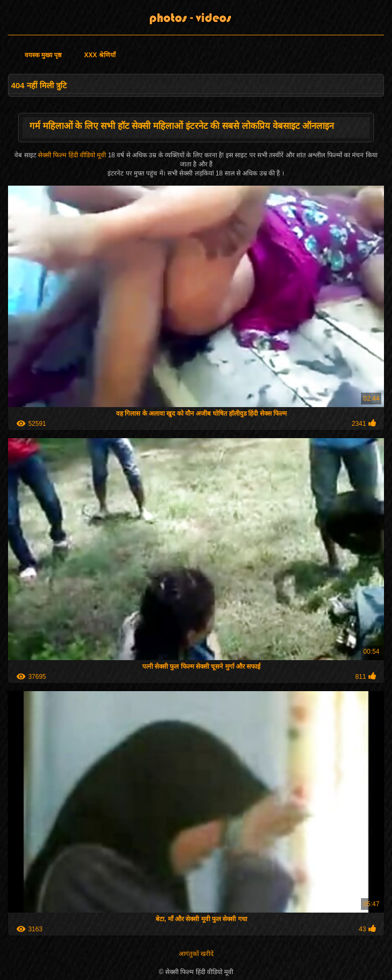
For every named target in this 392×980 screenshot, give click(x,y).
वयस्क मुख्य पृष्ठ (43, 55)
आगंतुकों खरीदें (196, 954)
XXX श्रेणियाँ (99, 55)
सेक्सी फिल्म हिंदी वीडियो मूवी (73, 155)
